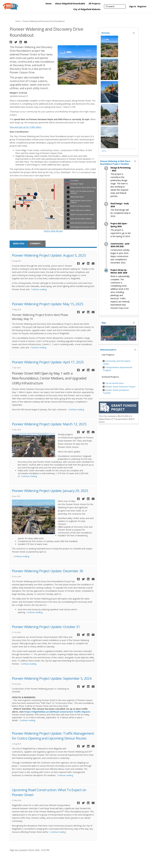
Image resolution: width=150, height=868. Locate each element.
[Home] (49, 4)
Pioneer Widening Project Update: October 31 (46, 627)
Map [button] (118, 323)
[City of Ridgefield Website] (87, 9)
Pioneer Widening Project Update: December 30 (47, 571)
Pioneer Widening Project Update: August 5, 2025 (49, 255)
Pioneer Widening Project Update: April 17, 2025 (48, 362)
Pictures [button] (118, 33)
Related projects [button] (118, 350)
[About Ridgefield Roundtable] (70, 4)
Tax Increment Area (114, 383)
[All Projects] (95, 4)
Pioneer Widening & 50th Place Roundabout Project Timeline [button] (118, 163)
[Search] (115, 6)
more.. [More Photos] (104, 151)
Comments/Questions (38, 243)
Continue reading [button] (39, 289)
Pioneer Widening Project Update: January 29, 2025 (50, 491)
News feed (19, 243)
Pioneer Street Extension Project (120, 387)
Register (142, 6)
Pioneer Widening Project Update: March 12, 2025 (49, 424)
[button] (11, 42)
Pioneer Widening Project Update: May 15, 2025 (48, 304)
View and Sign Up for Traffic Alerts (26, 127)
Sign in (133, 6)
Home (18, 21)
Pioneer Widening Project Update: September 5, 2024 (52, 678)
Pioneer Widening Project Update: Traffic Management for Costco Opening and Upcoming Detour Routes (53, 736)
